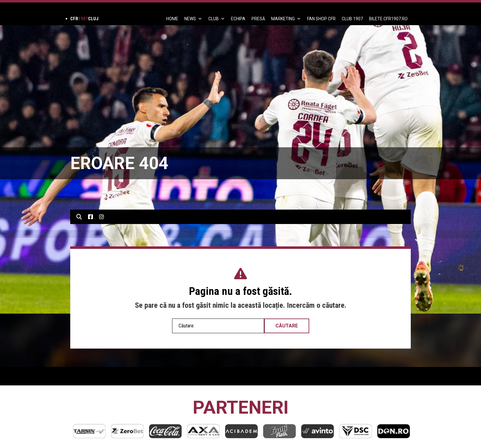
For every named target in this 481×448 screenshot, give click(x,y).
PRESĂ (258, 19)
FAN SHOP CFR (321, 19)
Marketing (286, 19)
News (193, 19)
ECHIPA (238, 19)
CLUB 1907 (352, 19)
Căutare (287, 326)
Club (217, 19)
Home (172, 19)
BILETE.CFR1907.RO (388, 19)
